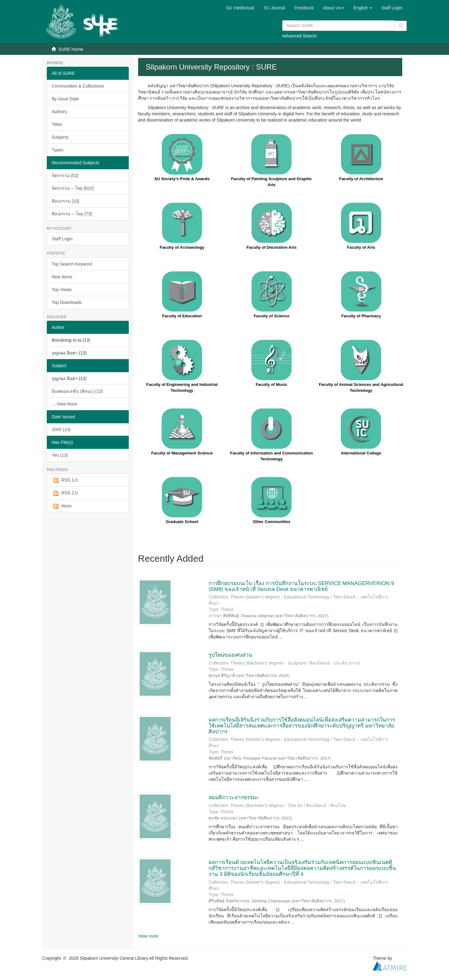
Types (58, 150)
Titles (57, 124)
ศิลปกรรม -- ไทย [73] (72, 214)
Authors (59, 112)
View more (148, 936)
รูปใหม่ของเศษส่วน (230, 655)
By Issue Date (65, 99)
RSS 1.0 (65, 480)
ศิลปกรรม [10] (65, 201)
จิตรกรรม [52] (65, 175)
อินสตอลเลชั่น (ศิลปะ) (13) (77, 391)
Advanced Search (299, 36)
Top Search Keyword (72, 264)
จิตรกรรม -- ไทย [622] (73, 188)
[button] (334, 8)
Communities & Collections (78, 86)
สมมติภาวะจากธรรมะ (234, 797)
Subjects (60, 137)
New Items (62, 277)
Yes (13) (60, 455)
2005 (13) (61, 430)
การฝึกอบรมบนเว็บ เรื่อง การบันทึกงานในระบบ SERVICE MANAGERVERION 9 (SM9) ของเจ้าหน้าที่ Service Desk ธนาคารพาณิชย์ (301, 586)
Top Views (62, 290)
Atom (62, 506)
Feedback (304, 8)
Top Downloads (67, 302)
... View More (64, 404)
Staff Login (62, 239)
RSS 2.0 (65, 493)
